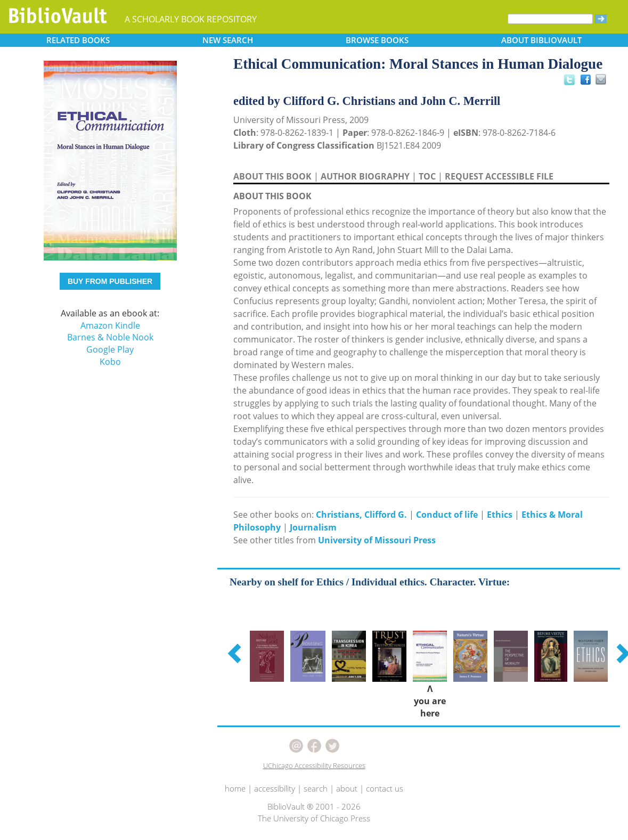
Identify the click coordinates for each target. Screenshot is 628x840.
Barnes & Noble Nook (110, 337)
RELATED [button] (78, 40)
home (235, 788)
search (316, 788)
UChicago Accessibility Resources (314, 765)
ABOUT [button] (541, 40)
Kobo (110, 362)
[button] (236, 653)
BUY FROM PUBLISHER (110, 281)
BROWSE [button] (377, 40)
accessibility (275, 788)
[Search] (550, 19)
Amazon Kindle (110, 325)
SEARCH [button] (228, 40)
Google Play (110, 349)
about (347, 788)
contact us (385, 788)
